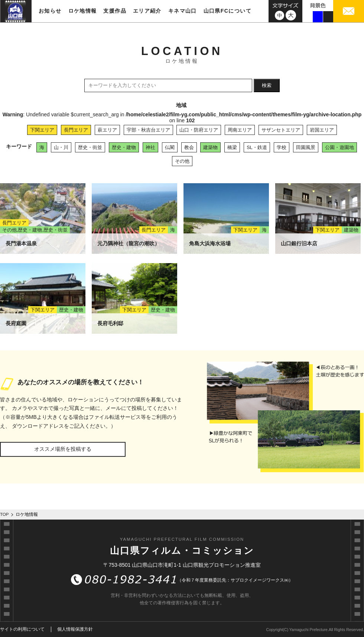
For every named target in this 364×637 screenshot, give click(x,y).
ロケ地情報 (83, 11)
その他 (182, 161)
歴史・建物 (124, 147)
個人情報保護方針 (75, 629)
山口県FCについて (227, 11)
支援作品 (115, 11)
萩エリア (107, 130)
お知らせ (50, 11)
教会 (189, 147)
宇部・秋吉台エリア (148, 130)
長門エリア (76, 130)
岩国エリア (322, 130)
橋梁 (232, 147)
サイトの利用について (22, 629)
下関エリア (42, 130)
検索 (267, 85)
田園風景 (306, 147)
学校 (282, 147)
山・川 (61, 147)
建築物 (210, 147)
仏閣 (170, 147)
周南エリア (240, 130)
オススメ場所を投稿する (63, 449)
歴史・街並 (90, 147)
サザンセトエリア (281, 130)
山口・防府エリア (199, 130)
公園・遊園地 (339, 147)
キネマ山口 (183, 11)
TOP (4, 514)
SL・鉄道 (257, 147)
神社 (150, 147)
